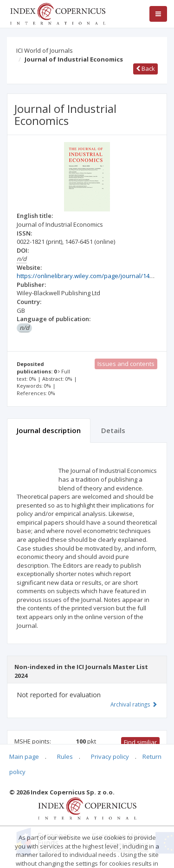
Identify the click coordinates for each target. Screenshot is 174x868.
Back (145, 68)
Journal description (49, 430)
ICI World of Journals (45, 50)
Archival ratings (134, 704)
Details (113, 430)
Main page (24, 756)
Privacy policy (110, 756)
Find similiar (140, 742)
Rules (65, 756)
